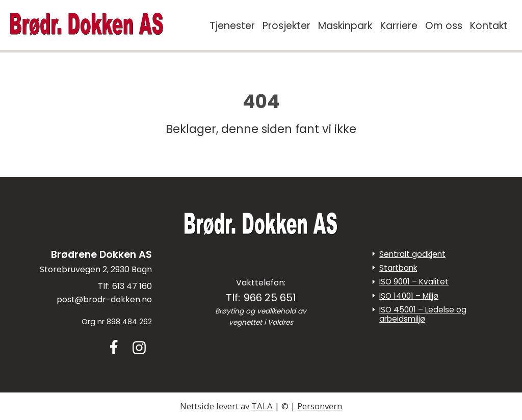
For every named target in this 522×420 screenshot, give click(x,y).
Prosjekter (286, 26)
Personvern (320, 406)
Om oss (444, 26)
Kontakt (489, 26)
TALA (262, 406)
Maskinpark (345, 26)
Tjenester (232, 26)
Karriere (399, 26)
